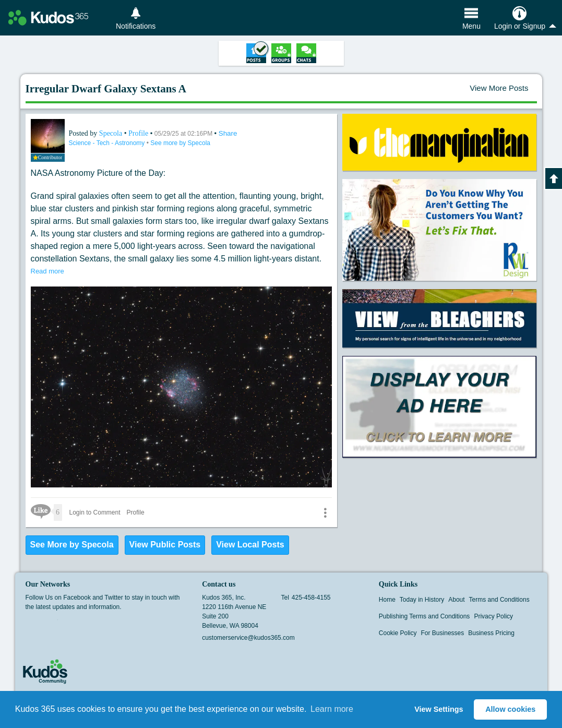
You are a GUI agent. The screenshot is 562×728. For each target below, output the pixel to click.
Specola (112, 133)
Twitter (51, 623)
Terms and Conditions (499, 600)
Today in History (422, 600)
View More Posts (499, 88)
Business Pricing (491, 633)
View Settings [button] (439, 709)
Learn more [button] (332, 709)
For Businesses (443, 633)
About (456, 600)
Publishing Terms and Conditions (425, 616)
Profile (138, 133)
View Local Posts (250, 545)
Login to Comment (95, 512)
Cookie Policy (398, 633)
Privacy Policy (493, 616)
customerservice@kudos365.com (248, 638)
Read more (47, 271)
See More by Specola (72, 545)
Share (228, 133)
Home (387, 600)
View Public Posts (165, 545)
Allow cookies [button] (510, 709)
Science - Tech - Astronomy (108, 143)
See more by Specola (180, 143)
